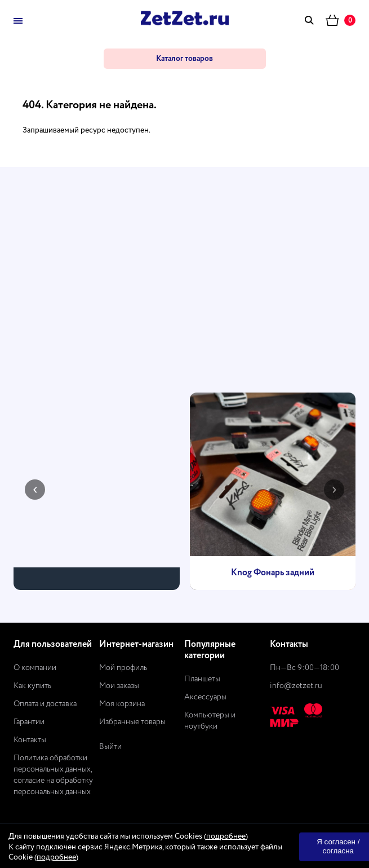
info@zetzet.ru (296, 686)
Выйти (110, 747)
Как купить (32, 686)
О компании (35, 668)
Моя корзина (122, 704)
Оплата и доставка (45, 704)
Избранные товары (132, 722)
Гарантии (29, 722)
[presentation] (35, 490)
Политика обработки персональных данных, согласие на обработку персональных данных (53, 775)
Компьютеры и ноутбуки (210, 721)
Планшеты (202, 679)
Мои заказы (119, 686)
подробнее (226, 836)
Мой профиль (123, 668)
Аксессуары (205, 697)
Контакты (30, 740)
